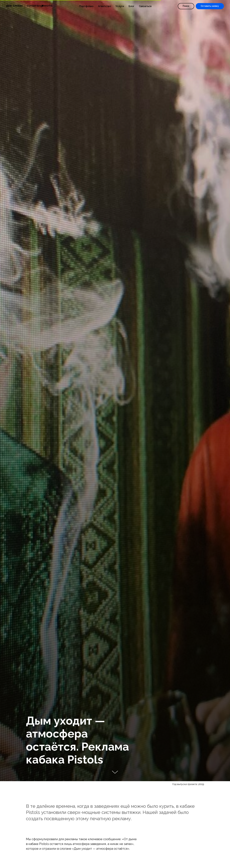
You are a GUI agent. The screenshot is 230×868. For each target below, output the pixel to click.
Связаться (145, 6)
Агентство (104, 6)
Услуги (120, 6)
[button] (210, 6)
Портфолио (86, 6)
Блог (131, 6)
